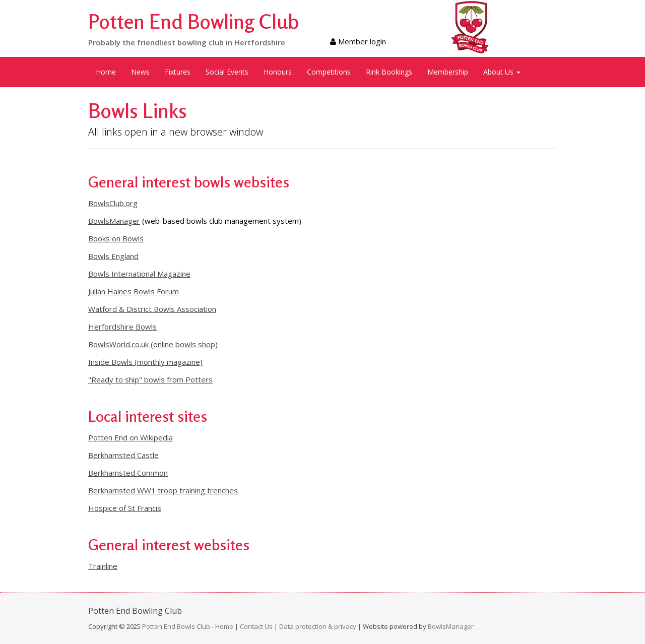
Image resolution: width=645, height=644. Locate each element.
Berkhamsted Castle (123, 455)
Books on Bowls (116, 238)
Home (106, 72)
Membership (448, 72)
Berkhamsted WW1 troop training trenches (163, 490)
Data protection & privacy (318, 626)
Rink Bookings (389, 72)
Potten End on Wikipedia (131, 437)
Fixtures (178, 72)
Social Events (227, 72)
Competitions (329, 72)
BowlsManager (114, 221)
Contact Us (256, 626)
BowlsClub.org (113, 203)
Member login (358, 41)
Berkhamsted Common (128, 473)
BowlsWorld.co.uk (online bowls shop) (153, 344)
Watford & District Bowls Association (152, 309)
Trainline (103, 566)
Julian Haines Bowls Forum (134, 291)
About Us (502, 72)
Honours (278, 72)
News (140, 72)
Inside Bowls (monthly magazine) (145, 362)
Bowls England (113, 256)
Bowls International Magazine (139, 274)
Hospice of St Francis (125, 508)
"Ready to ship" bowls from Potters (150, 379)
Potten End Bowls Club (176, 626)
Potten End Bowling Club (194, 21)
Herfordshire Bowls (122, 327)
